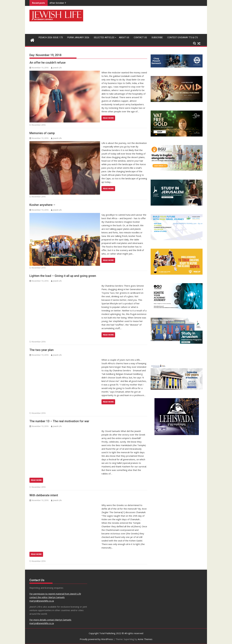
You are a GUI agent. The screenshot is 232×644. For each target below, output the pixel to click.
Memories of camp (42, 133)
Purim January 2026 (78, 37)
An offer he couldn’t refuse (47, 63)
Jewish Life (56, 68)
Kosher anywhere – (42, 205)
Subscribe (157, 37)
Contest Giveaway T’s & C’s (183, 37)
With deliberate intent (44, 495)
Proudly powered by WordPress (96, 639)
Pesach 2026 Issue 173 (51, 37)
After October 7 (58, 3)
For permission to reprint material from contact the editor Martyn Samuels (55, 597)
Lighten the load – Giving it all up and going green (63, 276)
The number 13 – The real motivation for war (59, 421)
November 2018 (39, 125)
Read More (108, 118)
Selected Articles (104, 37)
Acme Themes (145, 639)
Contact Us (140, 37)
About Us (124, 37)
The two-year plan (42, 350)
